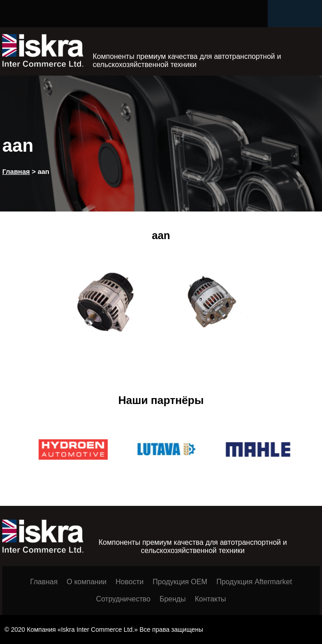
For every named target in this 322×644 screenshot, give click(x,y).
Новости (130, 582)
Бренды (173, 599)
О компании (86, 582)
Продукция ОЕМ (180, 582)
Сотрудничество (123, 599)
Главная (44, 582)
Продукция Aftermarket (254, 582)
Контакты (211, 599)
